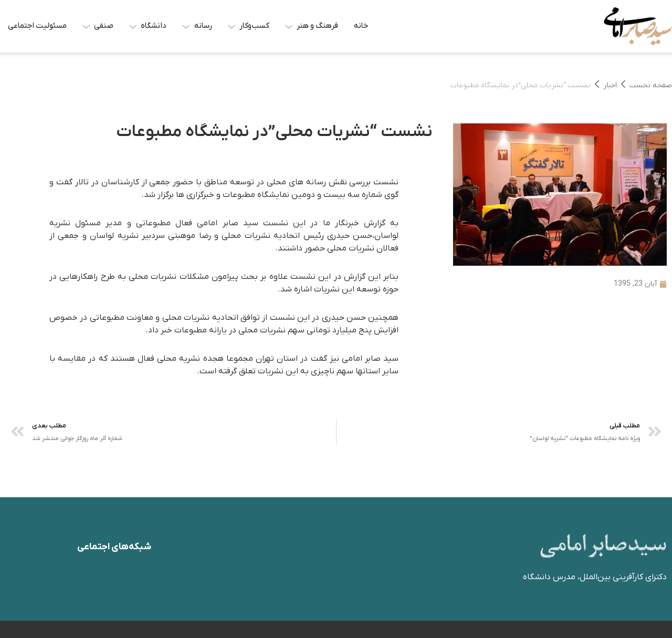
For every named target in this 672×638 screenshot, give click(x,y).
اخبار (610, 85)
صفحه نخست (651, 85)
